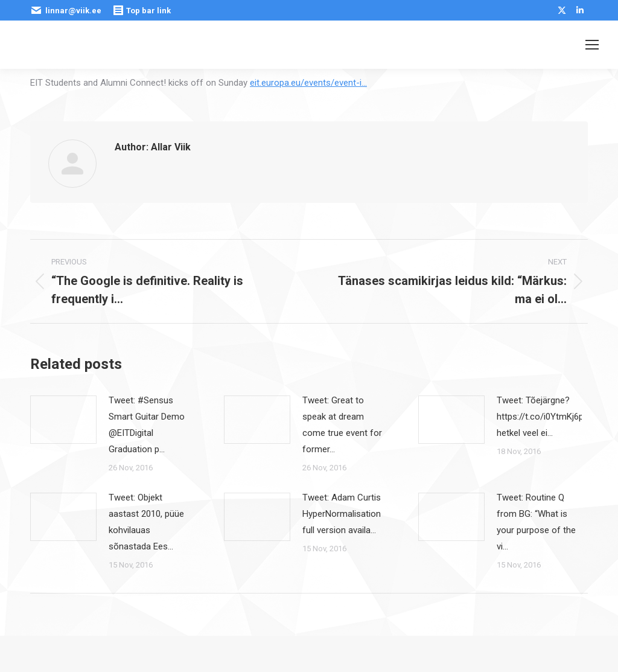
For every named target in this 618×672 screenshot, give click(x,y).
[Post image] (63, 420)
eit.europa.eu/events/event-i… (308, 83)
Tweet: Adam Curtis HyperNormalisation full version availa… (342, 514)
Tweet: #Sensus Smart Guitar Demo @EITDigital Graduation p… (147, 425)
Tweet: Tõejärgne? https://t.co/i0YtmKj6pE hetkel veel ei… (543, 417)
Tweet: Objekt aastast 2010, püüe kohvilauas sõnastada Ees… (146, 522)
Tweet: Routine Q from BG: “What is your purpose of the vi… (536, 522)
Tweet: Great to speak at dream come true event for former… (342, 425)
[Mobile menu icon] (592, 45)
